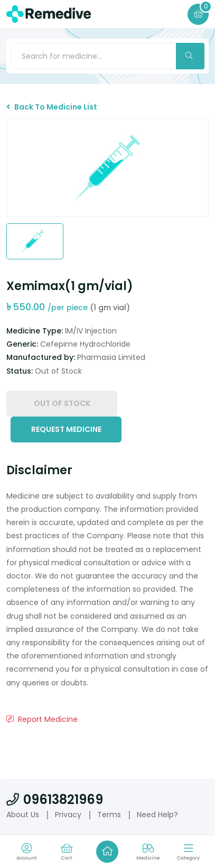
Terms (109, 815)
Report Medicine (42, 719)
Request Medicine (66, 429)
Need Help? (157, 815)
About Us (23, 815)
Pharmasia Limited (111, 357)
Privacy (68, 815)
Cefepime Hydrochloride (85, 344)
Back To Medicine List (52, 107)
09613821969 (55, 799)
